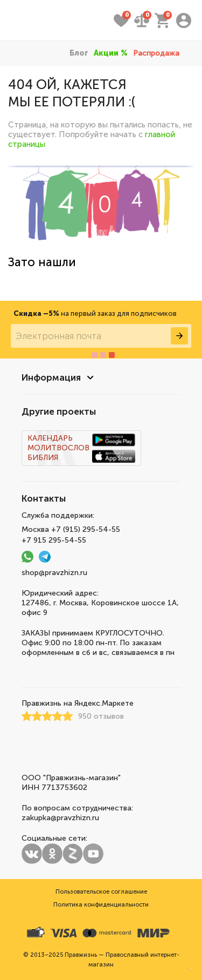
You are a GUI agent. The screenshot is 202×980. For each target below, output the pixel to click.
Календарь (50, 438)
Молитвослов (58, 448)
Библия (43, 458)
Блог (79, 53)
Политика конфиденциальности (101, 905)
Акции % (111, 53)
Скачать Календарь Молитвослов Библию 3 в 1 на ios (114, 456)
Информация (51, 377)
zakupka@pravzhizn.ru (60, 818)
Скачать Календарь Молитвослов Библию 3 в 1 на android (114, 440)
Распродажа (156, 53)
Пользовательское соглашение (101, 892)
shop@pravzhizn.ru (54, 573)
